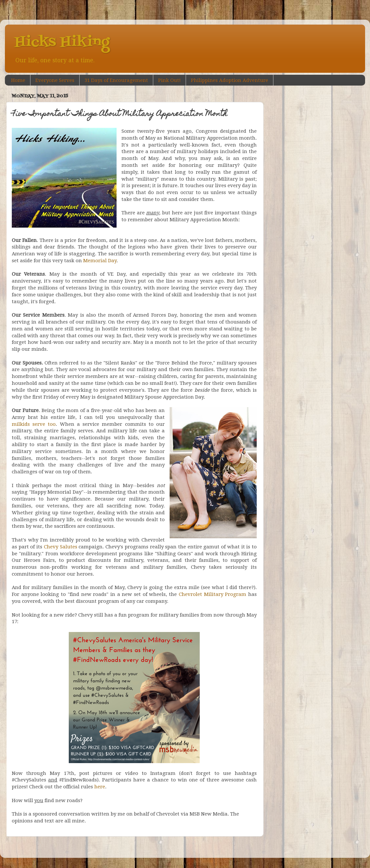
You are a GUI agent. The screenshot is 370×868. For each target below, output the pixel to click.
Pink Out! (169, 80)
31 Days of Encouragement (116, 80)
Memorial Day (100, 261)
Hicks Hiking (62, 42)
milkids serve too (34, 424)
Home (18, 80)
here (100, 787)
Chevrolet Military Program (213, 594)
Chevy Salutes (61, 547)
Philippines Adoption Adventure (230, 80)
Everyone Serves (55, 80)
